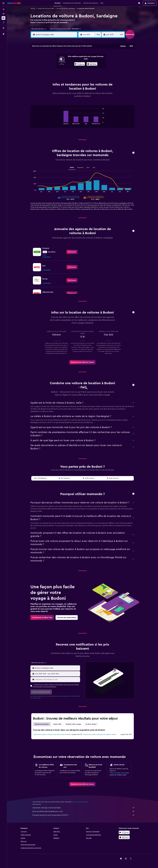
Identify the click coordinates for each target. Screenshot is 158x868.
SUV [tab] (88, 168)
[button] (3, 3)
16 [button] (76, 64)
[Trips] (3, 28)
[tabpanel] (83, 119)
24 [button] (46, 73)
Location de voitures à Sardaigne (66, 8)
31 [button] (46, 78)
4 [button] (51, 59)
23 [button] (76, 68)
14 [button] (66, 64)
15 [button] (71, 64)
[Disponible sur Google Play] (124, 832)
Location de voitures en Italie (46, 8)
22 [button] (71, 68)
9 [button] (76, 59)
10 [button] (46, 64)
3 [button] (46, 59)
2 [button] (76, 54)
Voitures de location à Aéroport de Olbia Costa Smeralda (52, 735)
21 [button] (66, 68)
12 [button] (56, 64)
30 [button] (76, 73)
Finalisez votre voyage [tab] (73, 724)
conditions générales (63, 696)
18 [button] (51, 68)
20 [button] (61, 68)
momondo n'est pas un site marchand (84, 808)
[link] (72, 252)
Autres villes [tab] (57, 724)
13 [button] (61, 64)
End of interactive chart (60, 122)
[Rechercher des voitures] (3, 18)
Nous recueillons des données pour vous (84, 811)
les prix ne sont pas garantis (80, 802)
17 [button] (46, 68)
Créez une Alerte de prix (118, 773)
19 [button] (56, 68)
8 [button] (71, 59)
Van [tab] (94, 168)
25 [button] (51, 73)
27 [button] (61, 73)
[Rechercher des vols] (3, 9)
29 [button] (71, 73)
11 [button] (51, 64)
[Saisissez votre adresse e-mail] (57, 679)
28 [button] (66, 73)
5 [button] (56, 59)
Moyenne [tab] (80, 168)
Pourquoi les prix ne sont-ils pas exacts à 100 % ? (84, 815)
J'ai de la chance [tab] (91, 724)
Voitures (33, 8)
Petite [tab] (72, 168)
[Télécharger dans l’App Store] (124, 837)
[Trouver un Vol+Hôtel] (3, 22)
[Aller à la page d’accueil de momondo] (14, 3)
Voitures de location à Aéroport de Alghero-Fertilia (99, 735)
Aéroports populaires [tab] (42, 724)
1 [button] (71, 54)
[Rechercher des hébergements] (3, 14)
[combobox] (38, 29)
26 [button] (56, 73)
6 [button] (61, 59)
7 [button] (66, 59)
